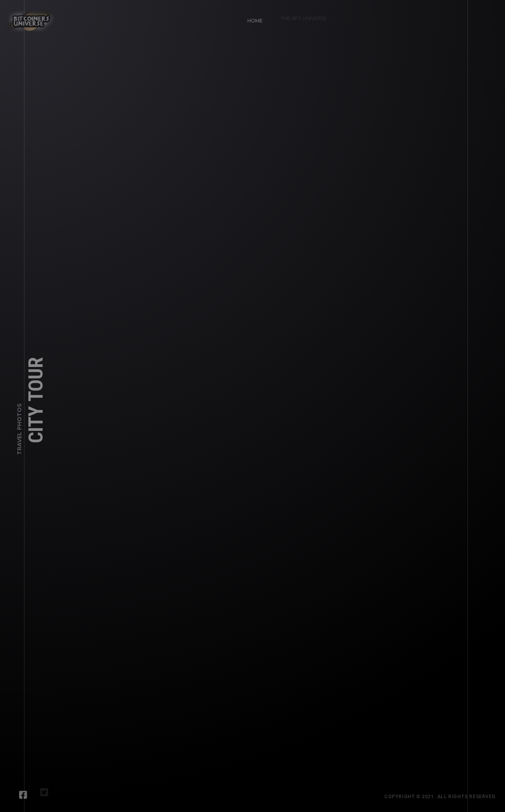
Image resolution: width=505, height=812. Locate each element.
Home (252, 18)
